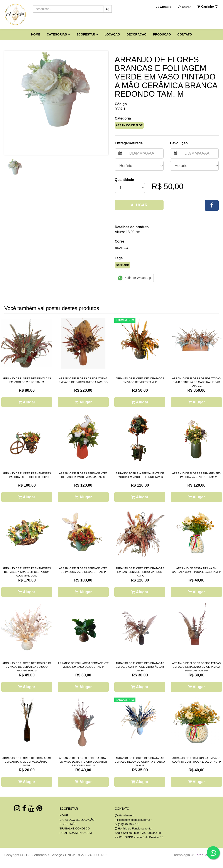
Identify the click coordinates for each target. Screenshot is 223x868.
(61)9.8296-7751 (128, 824)
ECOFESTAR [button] (87, 34)
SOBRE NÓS (68, 824)
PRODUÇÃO (162, 34)
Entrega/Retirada (129, 143)
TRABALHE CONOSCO (75, 828)
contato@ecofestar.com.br (135, 820)
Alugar (139, 205)
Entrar (185, 7)
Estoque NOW (205, 855)
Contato (164, 7)
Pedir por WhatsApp (134, 278)
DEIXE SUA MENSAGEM (76, 833)
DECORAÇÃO (137, 34)
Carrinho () (208, 7)
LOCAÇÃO (112, 34)
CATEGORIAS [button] (58, 34)
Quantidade (124, 180)
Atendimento (124, 815)
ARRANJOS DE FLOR (129, 125)
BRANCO (122, 248)
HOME (36, 34)
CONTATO (185, 34)
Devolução (179, 143)
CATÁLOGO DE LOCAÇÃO (77, 820)
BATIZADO (122, 265)
